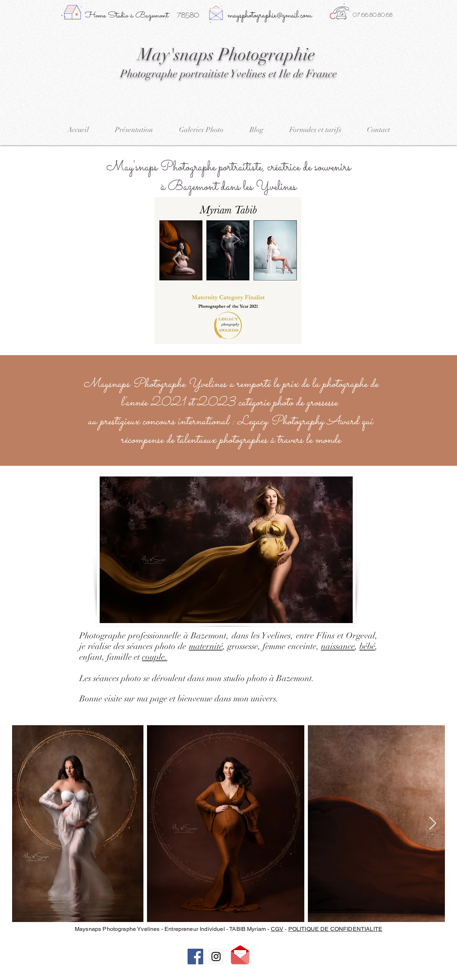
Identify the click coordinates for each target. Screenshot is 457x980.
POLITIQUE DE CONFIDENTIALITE (335, 929)
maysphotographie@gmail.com (270, 16)
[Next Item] (433, 824)
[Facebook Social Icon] (195, 957)
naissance (338, 646)
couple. (155, 657)
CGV (277, 929)
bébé (367, 646)
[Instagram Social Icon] (216, 957)
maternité (206, 646)
